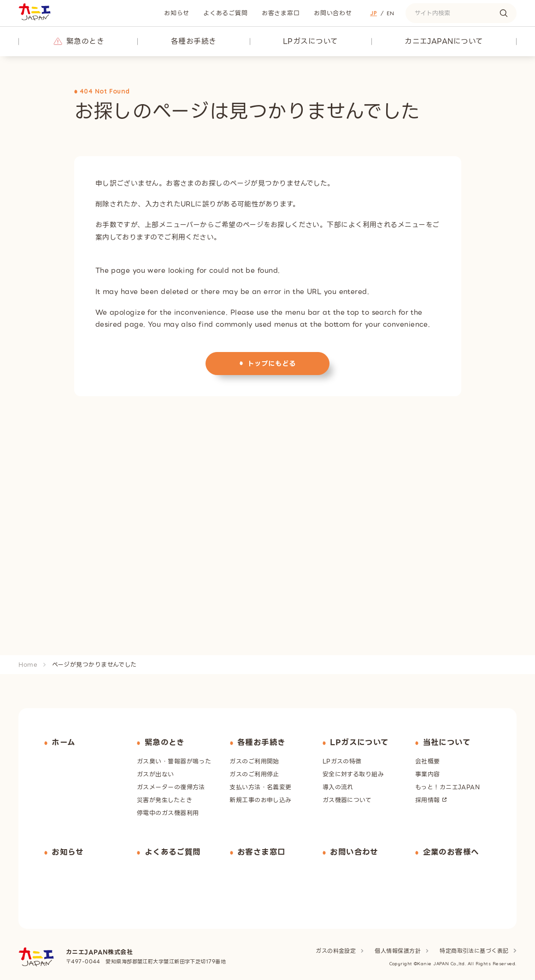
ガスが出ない (156, 773)
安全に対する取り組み (353, 773)
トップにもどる (272, 363)
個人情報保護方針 (399, 950)
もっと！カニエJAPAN (447, 786)
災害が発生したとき (165, 799)
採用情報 (428, 799)
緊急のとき (85, 41)
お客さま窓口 (281, 13)
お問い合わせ (333, 13)
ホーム (63, 742)
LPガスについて (311, 41)
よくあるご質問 (225, 13)
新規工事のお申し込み (260, 799)
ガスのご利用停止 (254, 773)
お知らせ (176, 13)
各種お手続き (194, 41)
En (391, 13)
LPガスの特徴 (342, 760)
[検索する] (503, 13)
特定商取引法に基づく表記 (474, 950)
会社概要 (428, 760)
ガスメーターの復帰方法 (171, 786)
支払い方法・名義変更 (260, 786)
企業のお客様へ (451, 851)
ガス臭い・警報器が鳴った (174, 760)
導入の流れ (338, 786)
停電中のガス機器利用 (168, 812)
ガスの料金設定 (337, 950)
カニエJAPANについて (444, 41)
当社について (447, 742)
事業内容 (428, 773)
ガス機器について (347, 799)
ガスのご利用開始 (254, 760)
